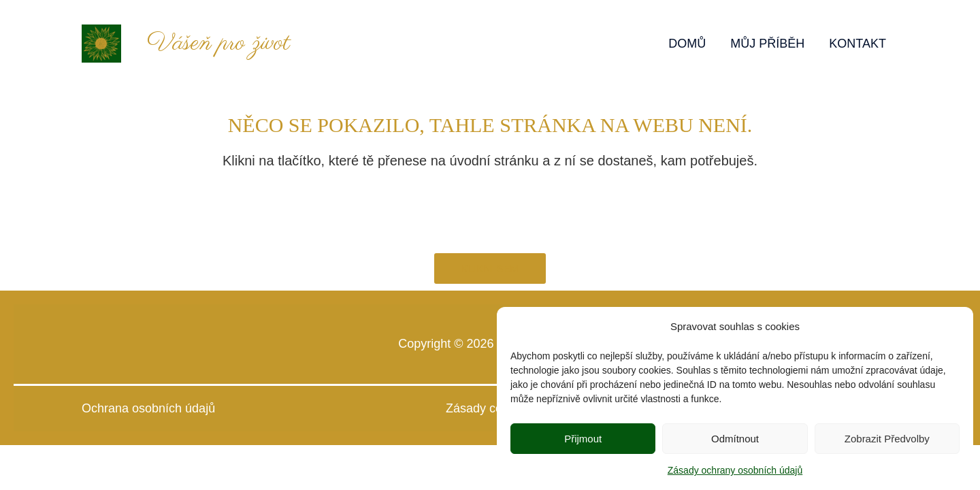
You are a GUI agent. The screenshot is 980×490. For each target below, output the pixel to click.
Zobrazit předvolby (887, 442)
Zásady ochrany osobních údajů (735, 474)
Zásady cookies (490, 408)
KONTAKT (857, 44)
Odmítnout (735, 442)
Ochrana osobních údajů (148, 408)
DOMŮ (687, 44)
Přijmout (583, 442)
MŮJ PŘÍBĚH (767, 44)
